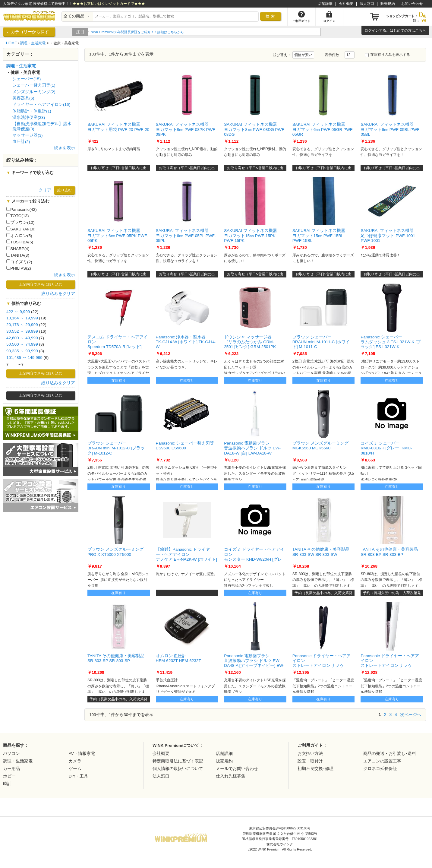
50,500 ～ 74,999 (22, 344)
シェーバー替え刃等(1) (34, 85)
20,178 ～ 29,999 (22, 325)
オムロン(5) (19, 236)
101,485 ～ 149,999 (24, 358)
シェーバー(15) (27, 79)
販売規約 (388, 4)
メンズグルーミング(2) (34, 92)
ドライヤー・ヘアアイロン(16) (41, 105)
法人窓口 (367, 4)
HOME (11, 43)
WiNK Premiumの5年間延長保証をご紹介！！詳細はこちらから (138, 32)
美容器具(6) (23, 98)
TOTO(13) (17, 216)
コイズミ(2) (19, 262)
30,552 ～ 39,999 (22, 331)
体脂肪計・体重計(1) (32, 111)
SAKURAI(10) (21, 229)
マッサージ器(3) (28, 135)
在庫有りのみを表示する (387, 55)
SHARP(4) (18, 249)
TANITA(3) (18, 255)
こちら (421, 30)
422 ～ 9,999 (18, 312)
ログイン (372, 30)
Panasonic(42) (22, 209)
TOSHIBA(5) (20, 242)
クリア (45, 190)
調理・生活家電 (33, 43)
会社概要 (346, 4)
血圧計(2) (21, 142)
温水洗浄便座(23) (29, 117)
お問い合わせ (412, 4)
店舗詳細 (325, 4)
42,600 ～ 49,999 (22, 338)
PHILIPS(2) (19, 268)
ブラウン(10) (20, 222)
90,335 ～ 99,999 (22, 351)
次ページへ (411, 714)
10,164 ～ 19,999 (22, 318)
